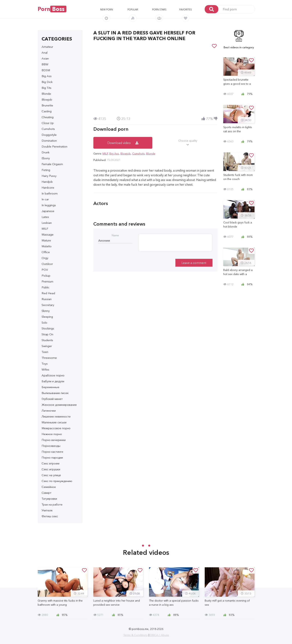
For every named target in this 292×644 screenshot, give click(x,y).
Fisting (46, 170)
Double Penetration (54, 146)
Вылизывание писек (55, 393)
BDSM (46, 70)
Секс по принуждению (57, 481)
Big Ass (47, 76)
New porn (107, 9)
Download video (123, 143)
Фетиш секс (50, 516)
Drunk (46, 152)
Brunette (47, 105)
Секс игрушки (51, 469)
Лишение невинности (56, 416)
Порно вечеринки (54, 440)
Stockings (48, 328)
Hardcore (48, 188)
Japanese (48, 211)
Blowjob (47, 99)
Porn (52, 9)
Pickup (46, 276)
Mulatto (47, 246)
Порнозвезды (51, 446)
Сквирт (46, 493)
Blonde (46, 94)
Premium (47, 281)
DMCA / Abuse (159, 635)
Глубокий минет (52, 399)
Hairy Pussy (49, 176)
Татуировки (49, 499)
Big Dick (47, 82)
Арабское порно (53, 375)
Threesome (49, 358)
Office (46, 252)
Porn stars (159, 9)
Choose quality (188, 143)
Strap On (47, 334)
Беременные (50, 387)
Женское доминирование (59, 405)
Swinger (47, 346)
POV (45, 270)
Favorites (186, 9)
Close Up (48, 123)
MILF (45, 229)
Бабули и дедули (53, 381)
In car (45, 199)
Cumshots (48, 129)
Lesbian (47, 223)
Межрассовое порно (56, 428)
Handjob (47, 182)
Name (115, 235)
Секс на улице (51, 475)
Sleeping (47, 317)
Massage (48, 234)
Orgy (45, 258)
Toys (45, 364)
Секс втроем (50, 463)
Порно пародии (52, 457)
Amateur (47, 47)
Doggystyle (49, 135)
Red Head (48, 293)
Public (46, 287)
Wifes (45, 369)
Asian (45, 58)
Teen (45, 352)
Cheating (48, 117)
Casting (47, 111)
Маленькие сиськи (54, 422)
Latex (45, 217)
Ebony (46, 158)
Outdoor (47, 264)
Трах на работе (52, 504)
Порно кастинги (52, 452)
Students (47, 340)
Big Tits (46, 88)
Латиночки (49, 411)
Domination (49, 141)
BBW (45, 64)
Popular (133, 9)
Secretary (48, 305)
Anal (45, 53)
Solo (44, 322)
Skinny (46, 311)
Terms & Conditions (136, 635)
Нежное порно (52, 434)
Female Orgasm (52, 164)
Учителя (47, 510)
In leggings (49, 205)
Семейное (49, 487)
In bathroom (50, 193)
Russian (47, 299)
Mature (46, 240)
